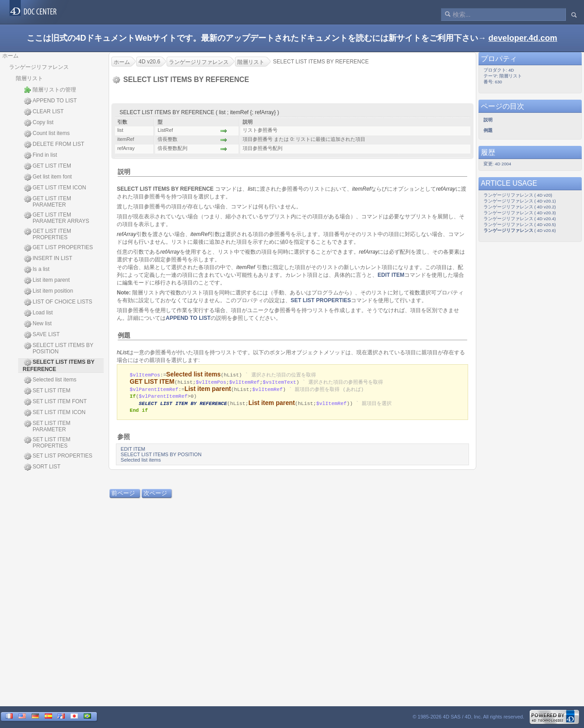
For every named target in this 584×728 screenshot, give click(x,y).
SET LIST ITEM (47, 391)
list (251, 189)
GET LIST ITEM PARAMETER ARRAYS (57, 218)
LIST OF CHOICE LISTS (58, 302)
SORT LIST (42, 467)
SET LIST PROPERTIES (58, 456)
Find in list (41, 155)
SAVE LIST (42, 335)
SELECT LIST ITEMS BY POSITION (59, 348)
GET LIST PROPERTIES (58, 248)
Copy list (39, 123)
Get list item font (48, 177)
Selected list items (50, 380)
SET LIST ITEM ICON (55, 413)
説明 (124, 172)
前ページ (123, 494)
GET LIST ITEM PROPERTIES (48, 234)
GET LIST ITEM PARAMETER (48, 202)
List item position (48, 291)
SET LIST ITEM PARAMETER (47, 426)
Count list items (47, 134)
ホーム (10, 56)
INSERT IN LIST (48, 259)
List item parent (47, 280)
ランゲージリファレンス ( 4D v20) (518, 195)
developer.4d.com (523, 38)
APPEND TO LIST (50, 101)
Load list (38, 313)
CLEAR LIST (44, 112)
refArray (446, 189)
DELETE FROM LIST (54, 145)
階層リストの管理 (50, 90)
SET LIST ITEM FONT (55, 402)
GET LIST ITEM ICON (55, 188)
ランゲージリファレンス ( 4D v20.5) (520, 224)
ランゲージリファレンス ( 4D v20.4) (520, 219)
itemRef (361, 189)
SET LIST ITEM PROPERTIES (47, 443)
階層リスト (29, 78)
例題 (124, 335)
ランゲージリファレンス (39, 67)
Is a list (37, 270)
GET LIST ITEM (48, 166)
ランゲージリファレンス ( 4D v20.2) (520, 207)
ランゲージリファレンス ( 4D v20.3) (520, 213)
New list (38, 324)
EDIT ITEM (391, 275)
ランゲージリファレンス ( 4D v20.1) (520, 201)
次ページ (155, 494)
